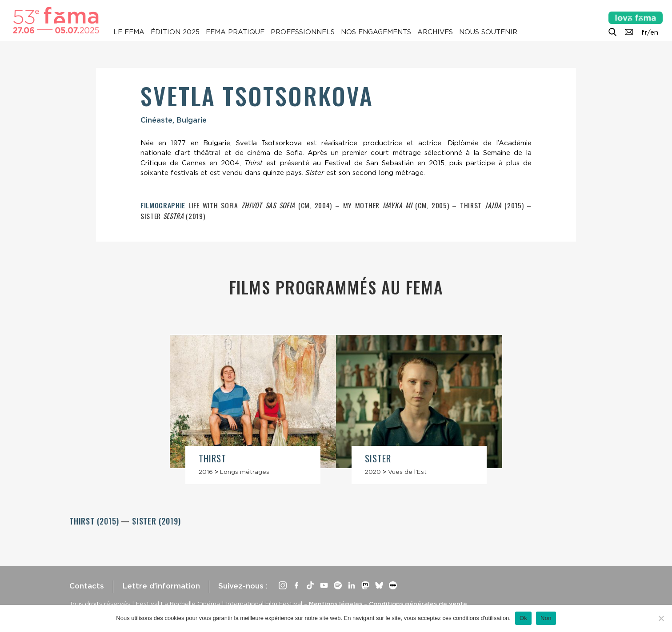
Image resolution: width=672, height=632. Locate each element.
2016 (206, 472)
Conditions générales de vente (418, 604)
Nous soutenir (488, 32)
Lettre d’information (161, 586)
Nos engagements (376, 32)
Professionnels (303, 32)
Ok (523, 618)
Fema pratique (235, 32)
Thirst (212, 458)
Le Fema (129, 32)
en (654, 32)
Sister (378, 458)
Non (546, 618)
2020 (373, 472)
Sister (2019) (156, 521)
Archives (435, 32)
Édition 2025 (175, 32)
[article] (253, 409)
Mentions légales (336, 604)
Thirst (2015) (95, 521)
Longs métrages (245, 472)
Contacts (87, 586)
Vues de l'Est (407, 472)
